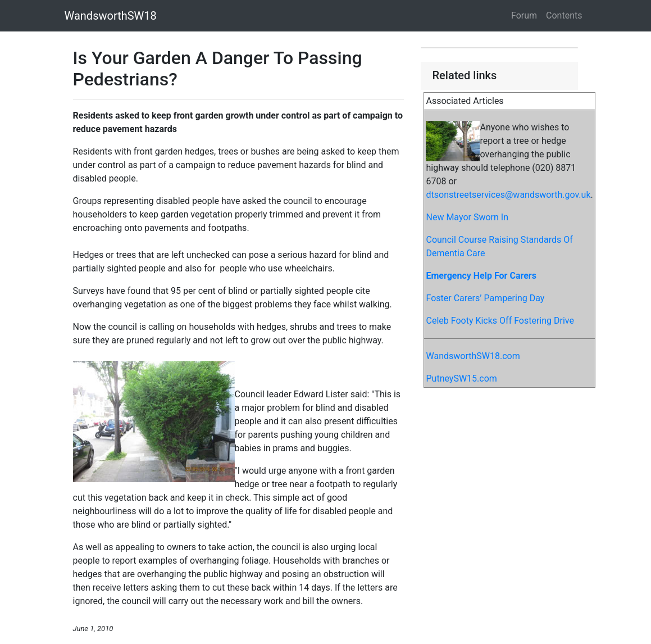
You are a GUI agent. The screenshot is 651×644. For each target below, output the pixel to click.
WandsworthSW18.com (473, 356)
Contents (564, 15)
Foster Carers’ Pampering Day (485, 298)
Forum (524, 15)
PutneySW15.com (461, 378)
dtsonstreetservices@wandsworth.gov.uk (508, 195)
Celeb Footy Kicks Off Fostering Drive (500, 321)
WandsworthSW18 (111, 16)
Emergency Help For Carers (481, 276)
